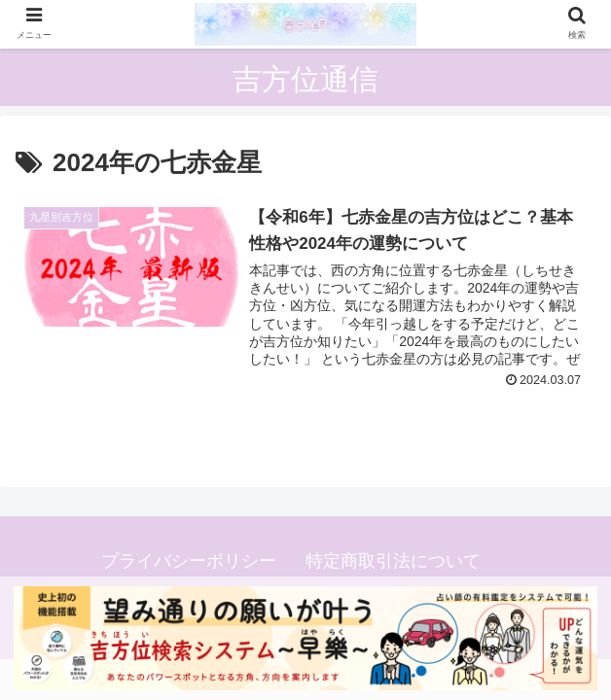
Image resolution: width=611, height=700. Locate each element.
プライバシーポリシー (189, 561)
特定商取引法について (393, 561)
